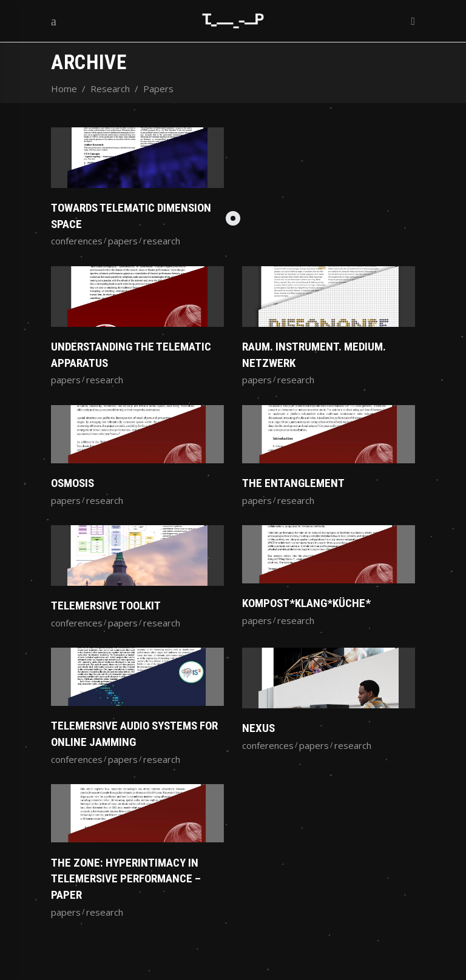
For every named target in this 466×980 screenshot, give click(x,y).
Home (64, 89)
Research (110, 89)
